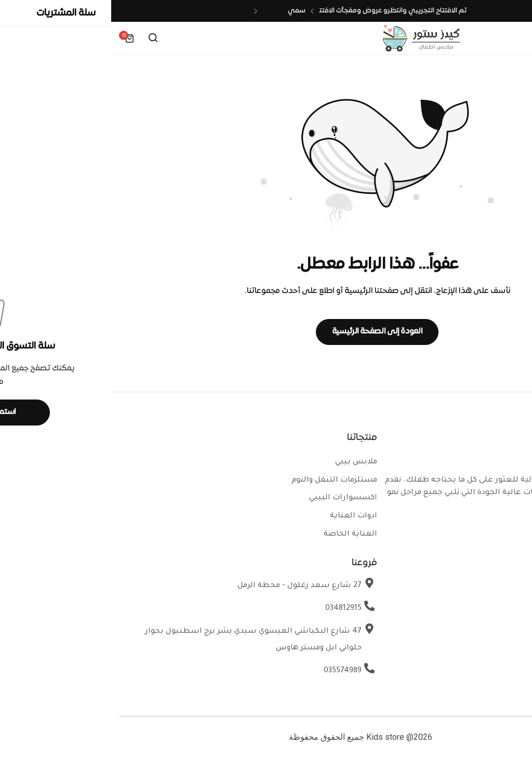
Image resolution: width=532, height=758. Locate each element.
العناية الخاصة (239, 535)
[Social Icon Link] (506, 530)
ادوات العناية (242, 516)
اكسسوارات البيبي (232, 498)
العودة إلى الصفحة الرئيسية (266, 331)
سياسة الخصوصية (481, 624)
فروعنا (505, 588)
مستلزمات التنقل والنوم (223, 481)
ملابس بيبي (245, 462)
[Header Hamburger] (513, 38)
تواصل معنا (496, 606)
